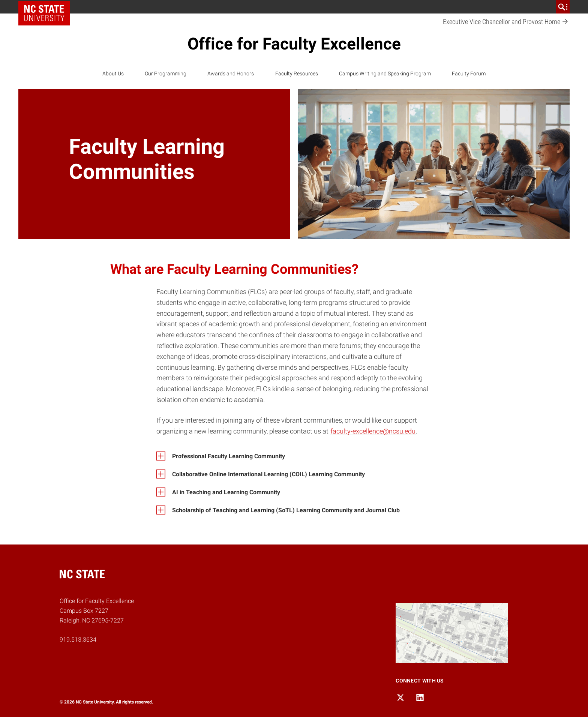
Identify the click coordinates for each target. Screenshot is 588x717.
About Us (113, 73)
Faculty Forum (469, 73)
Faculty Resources (297, 73)
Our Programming (166, 73)
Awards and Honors (231, 73)
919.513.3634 (78, 640)
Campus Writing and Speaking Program (385, 73)
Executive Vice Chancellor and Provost (506, 22)
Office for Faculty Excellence (294, 44)
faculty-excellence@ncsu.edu (373, 431)
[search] (563, 7)
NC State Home (47, 7)
